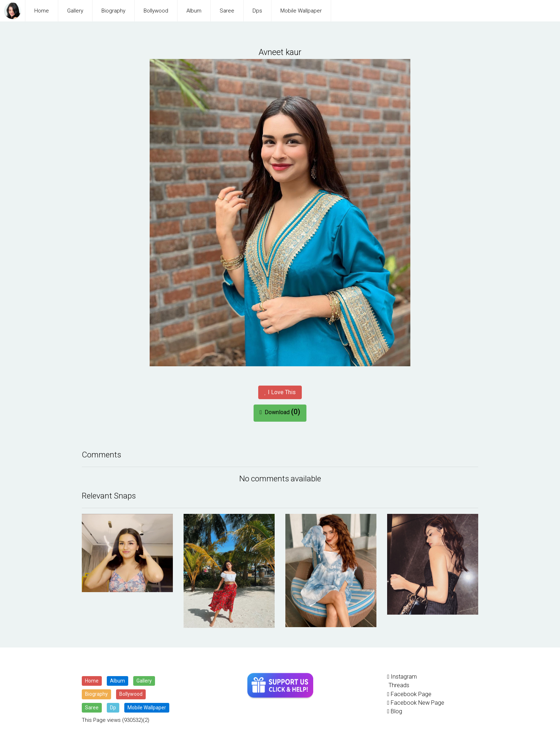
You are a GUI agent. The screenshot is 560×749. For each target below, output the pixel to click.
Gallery (75, 11)
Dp (113, 707)
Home (42, 11)
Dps (257, 11)
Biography (113, 11)
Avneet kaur (280, 52)
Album (194, 11)
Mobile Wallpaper (301, 11)
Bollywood (156, 11)
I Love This (280, 392)
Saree (227, 11)
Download (280, 411)
